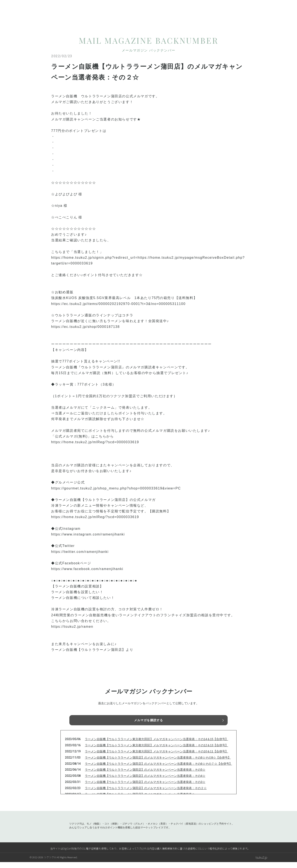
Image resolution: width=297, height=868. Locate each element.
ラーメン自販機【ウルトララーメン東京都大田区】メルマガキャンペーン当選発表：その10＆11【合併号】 (156, 757)
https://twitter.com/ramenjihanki (80, 552)
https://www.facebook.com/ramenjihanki (87, 569)
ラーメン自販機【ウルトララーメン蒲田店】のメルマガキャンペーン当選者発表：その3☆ (145, 788)
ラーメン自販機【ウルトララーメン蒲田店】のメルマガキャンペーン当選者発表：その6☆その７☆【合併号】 (158, 770)
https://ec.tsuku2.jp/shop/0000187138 (85, 327)
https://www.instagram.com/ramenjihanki (88, 534)
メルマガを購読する (148, 721)
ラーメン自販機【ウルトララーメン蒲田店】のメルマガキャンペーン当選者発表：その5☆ (145, 776)
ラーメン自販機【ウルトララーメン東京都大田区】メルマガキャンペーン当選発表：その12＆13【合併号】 (156, 751)
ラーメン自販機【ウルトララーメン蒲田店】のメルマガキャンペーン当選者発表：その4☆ (145, 782)
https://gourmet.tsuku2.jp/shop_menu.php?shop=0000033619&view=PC (116, 488)
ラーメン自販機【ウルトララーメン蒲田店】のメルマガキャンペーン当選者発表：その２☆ (146, 794)
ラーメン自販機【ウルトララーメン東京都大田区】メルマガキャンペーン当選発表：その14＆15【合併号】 (156, 745)
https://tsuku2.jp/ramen (72, 627)
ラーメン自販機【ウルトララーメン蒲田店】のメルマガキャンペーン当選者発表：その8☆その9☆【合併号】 (158, 763)
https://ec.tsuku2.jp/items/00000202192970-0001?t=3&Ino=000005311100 (118, 304)
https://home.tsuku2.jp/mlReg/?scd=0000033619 (95, 442)
